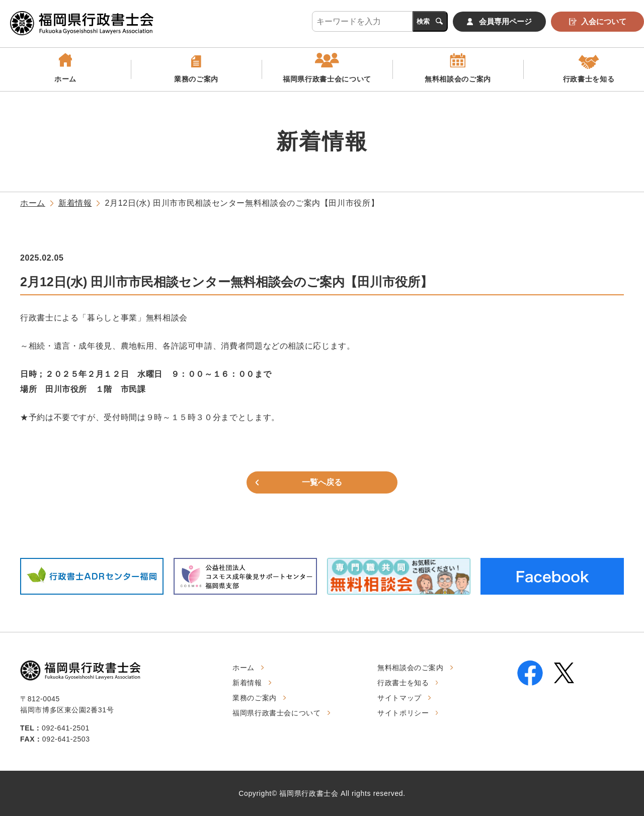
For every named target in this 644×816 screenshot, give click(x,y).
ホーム (65, 79)
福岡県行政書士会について (327, 79)
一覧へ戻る (322, 482)
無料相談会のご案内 (458, 79)
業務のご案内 (196, 79)
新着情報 (75, 203)
